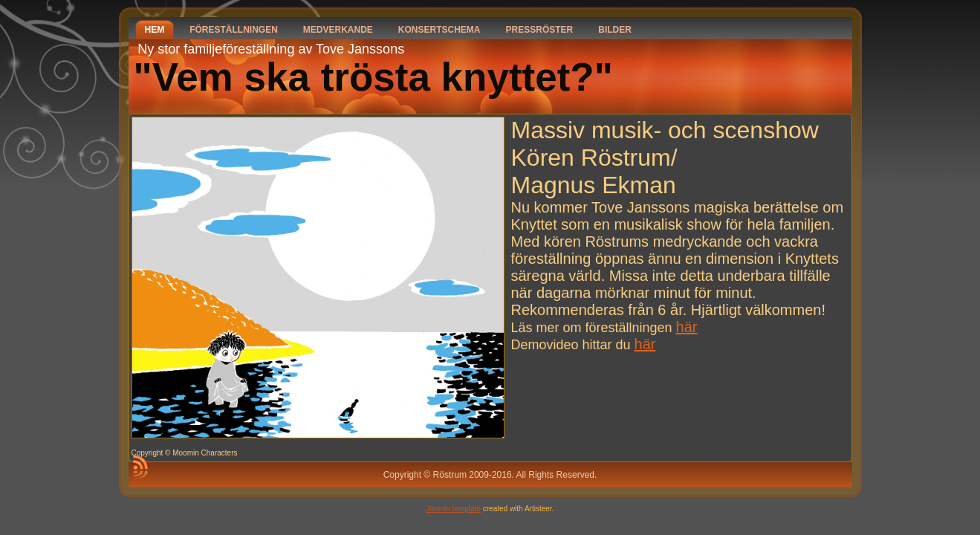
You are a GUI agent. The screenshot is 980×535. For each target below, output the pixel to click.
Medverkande (338, 30)
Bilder (615, 30)
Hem (155, 30)
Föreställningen (234, 30)
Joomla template (454, 509)
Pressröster (540, 30)
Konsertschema (439, 30)
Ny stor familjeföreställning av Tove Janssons (271, 49)
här (687, 327)
